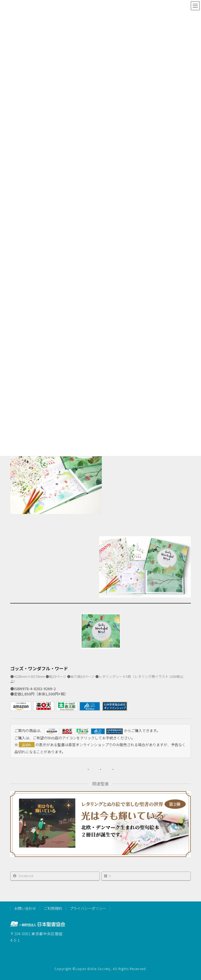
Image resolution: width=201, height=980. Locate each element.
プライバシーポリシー (88, 908)
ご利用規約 (53, 908)
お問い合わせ (25, 908)
